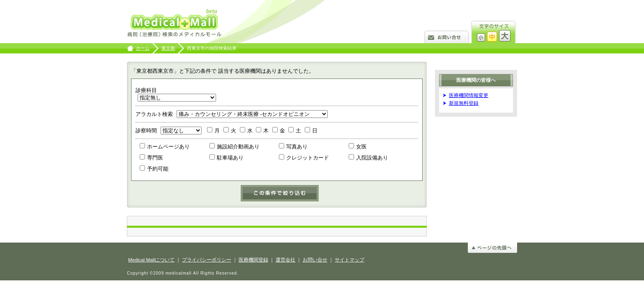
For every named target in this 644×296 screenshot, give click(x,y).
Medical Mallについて (151, 260)
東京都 (168, 48)
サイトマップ (350, 260)
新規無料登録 (464, 103)
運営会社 (285, 260)
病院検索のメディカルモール (175, 24)
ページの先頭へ (492, 248)
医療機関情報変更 (469, 95)
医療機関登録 (253, 260)
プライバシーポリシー (207, 260)
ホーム (143, 48)
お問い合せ (447, 36)
